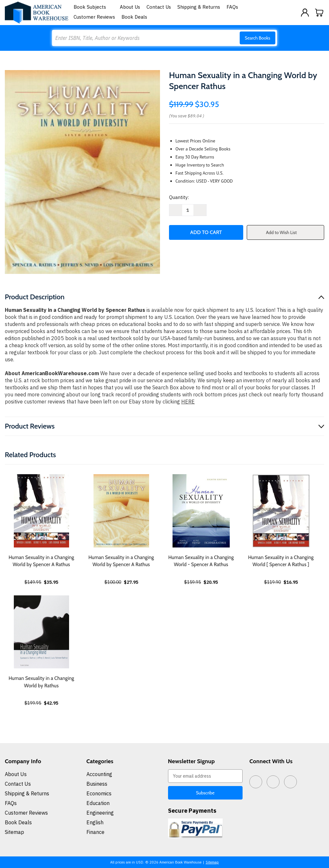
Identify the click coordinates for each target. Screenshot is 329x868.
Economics (99, 793)
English (95, 822)
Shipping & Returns (199, 7)
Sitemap (14, 832)
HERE (188, 402)
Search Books (258, 38)
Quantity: (179, 197)
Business (97, 784)
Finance (95, 832)
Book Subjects (93, 7)
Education (98, 803)
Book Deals (134, 17)
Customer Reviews (94, 17)
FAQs (232, 7)
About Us (130, 7)
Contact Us (159, 7)
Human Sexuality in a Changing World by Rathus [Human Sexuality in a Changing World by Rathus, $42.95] (41, 682)
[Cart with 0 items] (319, 13)
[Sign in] (305, 13)
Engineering (100, 813)
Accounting (99, 774)
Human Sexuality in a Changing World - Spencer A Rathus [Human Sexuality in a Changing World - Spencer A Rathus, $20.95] (201, 561)
